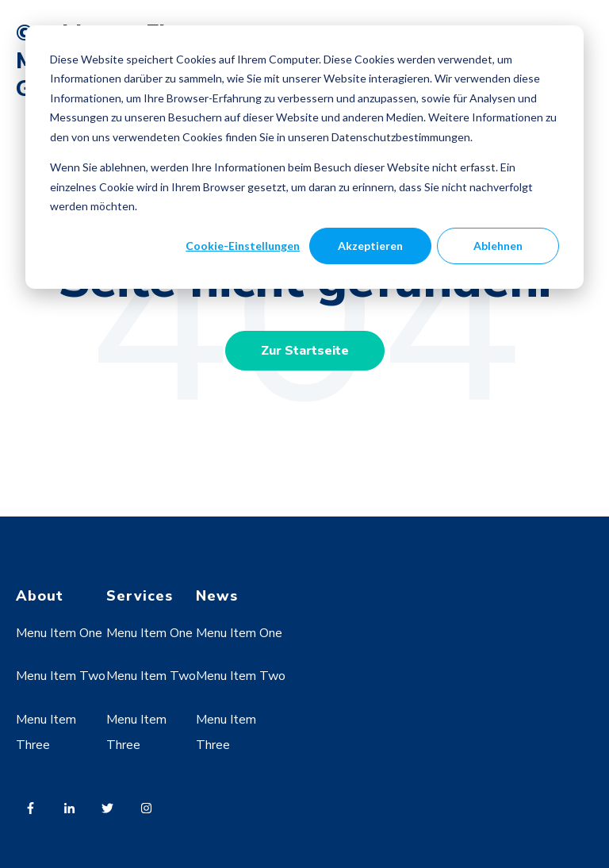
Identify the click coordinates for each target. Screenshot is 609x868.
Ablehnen (498, 246)
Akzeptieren (370, 246)
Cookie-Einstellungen (243, 246)
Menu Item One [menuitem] (59, 633)
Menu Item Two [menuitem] (61, 676)
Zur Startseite (305, 351)
